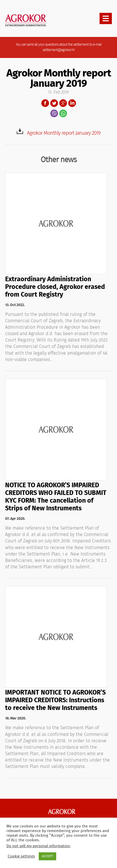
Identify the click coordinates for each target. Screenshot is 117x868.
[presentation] (106, 18)
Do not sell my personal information (38, 846)
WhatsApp (63, 113)
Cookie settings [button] (21, 856)
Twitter (54, 103)
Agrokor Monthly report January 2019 (64, 133)
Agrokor (62, 812)
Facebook (45, 103)
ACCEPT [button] (47, 856)
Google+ (63, 103)
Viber (54, 113)
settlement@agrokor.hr (59, 50)
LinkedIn (72, 103)
